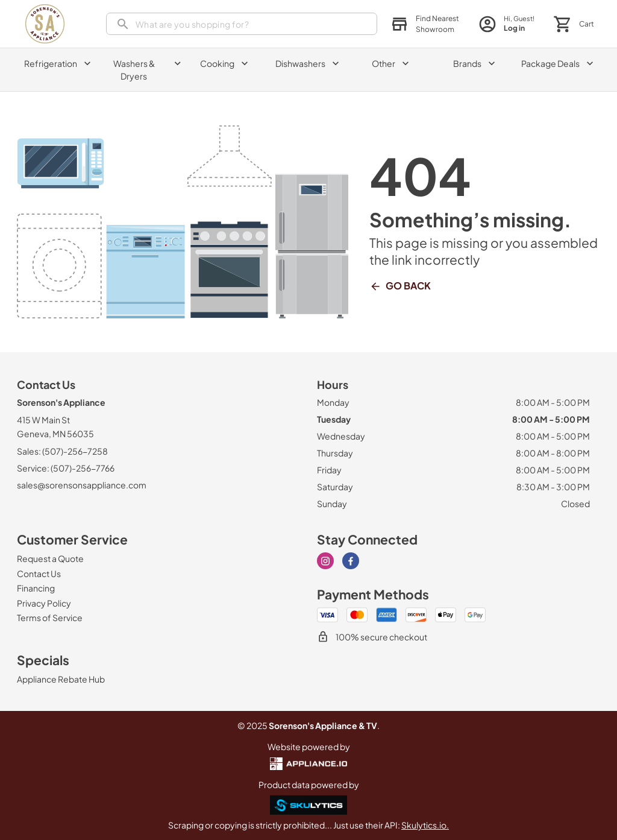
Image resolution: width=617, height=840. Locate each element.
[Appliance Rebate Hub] (61, 679)
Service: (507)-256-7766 (66, 468)
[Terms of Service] (50, 617)
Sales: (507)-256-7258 (62, 451)
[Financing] (36, 588)
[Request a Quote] (50, 558)
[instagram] (325, 561)
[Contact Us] (39, 573)
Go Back (400, 286)
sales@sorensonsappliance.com (82, 485)
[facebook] (351, 561)
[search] (242, 24)
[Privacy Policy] (44, 603)
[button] (425, 24)
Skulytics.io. (425, 825)
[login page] (506, 24)
